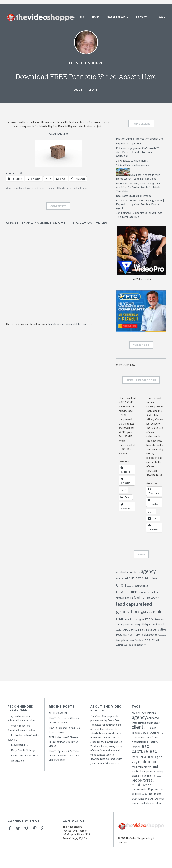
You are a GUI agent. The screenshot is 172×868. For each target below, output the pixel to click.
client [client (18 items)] (122, 585)
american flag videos (19, 188)
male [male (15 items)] (158, 612)
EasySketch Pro (19, 745)
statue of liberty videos (61, 188)
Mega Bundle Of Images (24, 750)
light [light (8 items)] (143, 612)
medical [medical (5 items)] (130, 619)
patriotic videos (39, 188)
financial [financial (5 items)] (128, 598)
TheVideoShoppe (86, 63)
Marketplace (116, 17)
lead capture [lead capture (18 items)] (129, 604)
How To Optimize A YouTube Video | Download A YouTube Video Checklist (64, 755)
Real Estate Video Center (25, 755)
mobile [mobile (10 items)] (151, 619)
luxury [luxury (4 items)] (150, 613)
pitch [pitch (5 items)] (144, 624)
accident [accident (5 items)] (121, 572)
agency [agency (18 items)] (148, 571)
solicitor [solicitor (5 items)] (154, 635)
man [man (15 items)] (120, 619)
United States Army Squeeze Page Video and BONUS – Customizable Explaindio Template (139, 187)
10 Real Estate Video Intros (132, 160)
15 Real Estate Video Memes (132, 165)
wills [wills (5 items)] (158, 640)
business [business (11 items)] (136, 578)
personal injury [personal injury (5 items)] (132, 624)
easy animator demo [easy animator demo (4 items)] (149, 592)
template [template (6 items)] (122, 640)
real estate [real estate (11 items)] (147, 629)
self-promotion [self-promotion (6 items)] (139, 635)
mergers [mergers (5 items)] (140, 619)
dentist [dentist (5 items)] (145, 586)
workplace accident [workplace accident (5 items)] (135, 645)
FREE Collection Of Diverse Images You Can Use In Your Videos (63, 742)
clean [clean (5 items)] (154, 578)
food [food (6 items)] (137, 598)
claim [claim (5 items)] (147, 578)
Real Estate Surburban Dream (133, 196)
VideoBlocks (18, 761)
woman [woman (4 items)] (120, 645)
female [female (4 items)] (119, 598)
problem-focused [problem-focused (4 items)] (156, 624)
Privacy (141, 17)
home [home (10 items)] (145, 597)
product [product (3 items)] (119, 630)
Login (161, 17)
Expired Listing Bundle (129, 143)
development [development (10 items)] (128, 591)
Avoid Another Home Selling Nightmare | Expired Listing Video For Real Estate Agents (140, 204)
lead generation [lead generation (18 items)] (145, 754)
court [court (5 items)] (138, 586)
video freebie (81, 188)
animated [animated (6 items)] (122, 578)
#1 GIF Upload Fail (58, 713)
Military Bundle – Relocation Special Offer (140, 139)
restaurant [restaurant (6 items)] (123, 635)
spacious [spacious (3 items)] (163, 635)
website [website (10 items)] (148, 640)
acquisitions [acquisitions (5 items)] (133, 572)
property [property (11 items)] (130, 629)
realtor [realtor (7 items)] (161, 629)
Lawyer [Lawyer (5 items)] (155, 598)
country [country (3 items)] (131, 586)
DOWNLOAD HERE (58, 134)
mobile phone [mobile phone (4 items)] (139, 771)
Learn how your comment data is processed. (71, 324)
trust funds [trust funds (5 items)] (135, 640)
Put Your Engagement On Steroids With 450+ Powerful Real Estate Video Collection (139, 152)
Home (96, 17)
